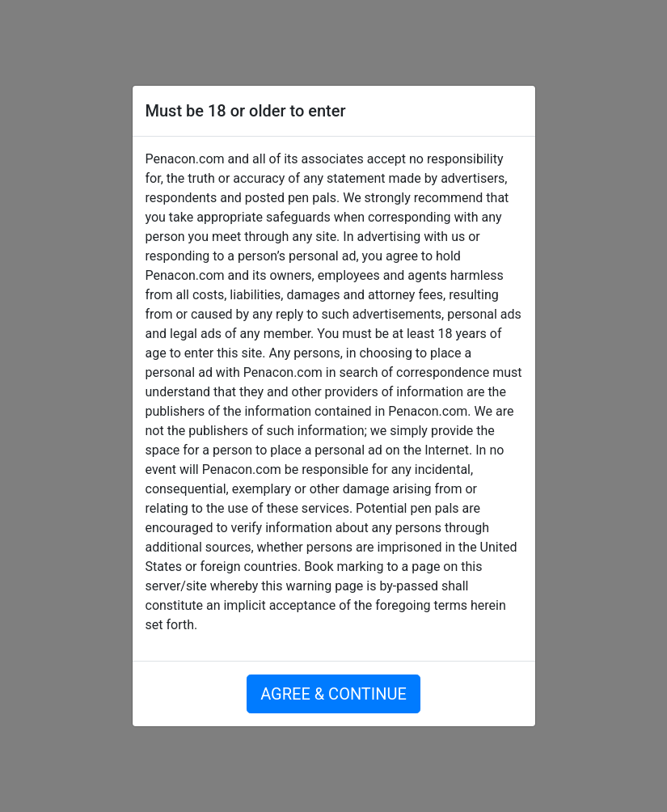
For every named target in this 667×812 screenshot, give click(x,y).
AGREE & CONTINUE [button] (333, 694)
